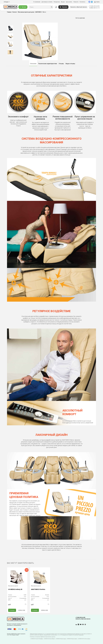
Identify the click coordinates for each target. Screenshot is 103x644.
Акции (63, 2)
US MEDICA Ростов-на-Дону (84, 639)
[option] (10, 28)
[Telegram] (92, 2)
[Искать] (52, 7)
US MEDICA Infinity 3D (15, 589)
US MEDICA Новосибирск (49, 639)
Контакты (82, 2)
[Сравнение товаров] (56, 7)
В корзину (12, 610)
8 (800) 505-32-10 (94, 8)
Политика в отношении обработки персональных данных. (43, 637)
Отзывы (61, 64)
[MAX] (89, 2)
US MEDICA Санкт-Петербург (37, 639)
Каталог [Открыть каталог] (23, 7)
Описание (33, 64)
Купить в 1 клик (22, 610)
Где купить (69, 2)
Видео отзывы (70, 64)
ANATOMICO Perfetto (38, 589)
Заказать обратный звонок (79, 7)
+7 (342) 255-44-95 (94, 6)
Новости (76, 2)
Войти (97, 2)
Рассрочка (57, 2)
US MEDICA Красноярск (72, 639)
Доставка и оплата (47, 2)
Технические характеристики (48, 64)
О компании (37, 2)
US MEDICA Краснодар (61, 639)
